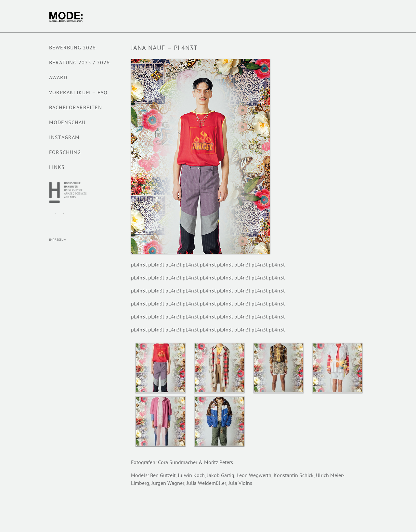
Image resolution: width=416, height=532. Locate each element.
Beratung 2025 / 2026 (79, 63)
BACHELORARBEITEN (76, 108)
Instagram (64, 138)
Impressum (58, 240)
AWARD (58, 78)
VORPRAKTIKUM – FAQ (78, 93)
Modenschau (67, 123)
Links (57, 168)
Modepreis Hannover (62, 221)
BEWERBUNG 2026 (72, 48)
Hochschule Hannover (68, 192)
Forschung (65, 153)
